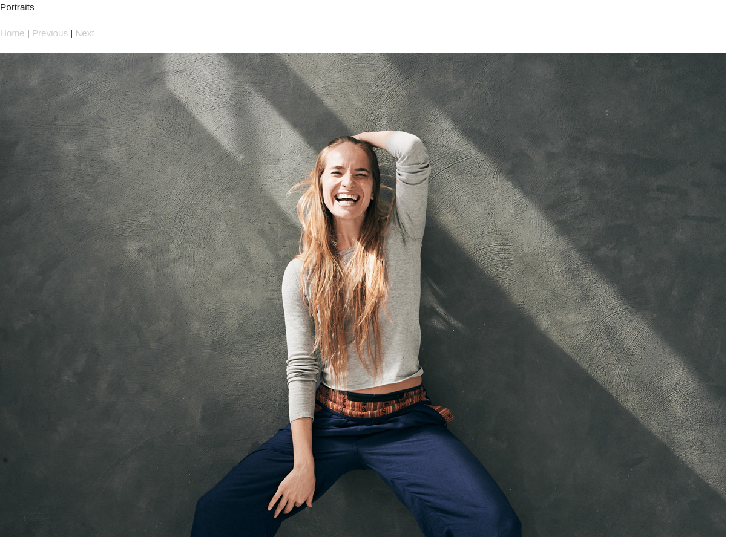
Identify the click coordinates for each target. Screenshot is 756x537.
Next (84, 33)
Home (12, 33)
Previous (50, 33)
